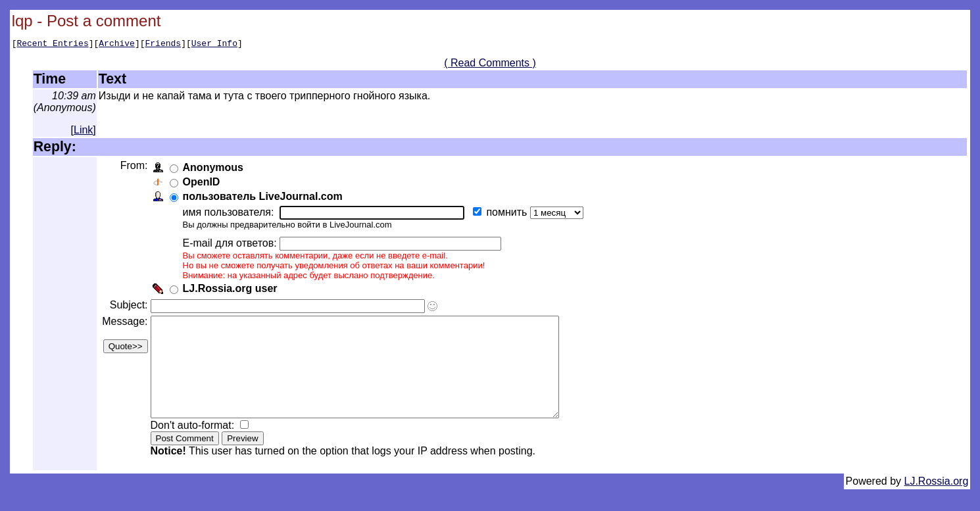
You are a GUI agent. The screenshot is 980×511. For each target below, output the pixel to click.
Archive (117, 45)
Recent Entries (52, 45)
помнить (510, 214)
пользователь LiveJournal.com (265, 198)
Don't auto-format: (196, 447)
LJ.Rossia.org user (232, 290)
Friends (163, 45)
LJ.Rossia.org (937, 503)
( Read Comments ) (490, 65)
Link (83, 132)
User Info (214, 45)
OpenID (204, 184)
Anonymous (215, 169)
